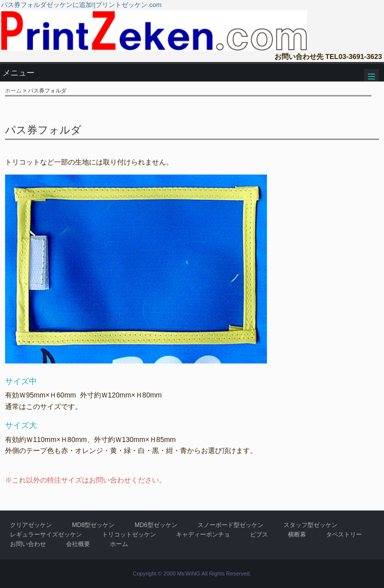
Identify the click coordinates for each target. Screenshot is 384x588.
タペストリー (344, 534)
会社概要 (78, 544)
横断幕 (297, 534)
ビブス (259, 534)
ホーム (13, 90)
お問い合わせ (28, 544)
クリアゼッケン (31, 525)
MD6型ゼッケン (156, 525)
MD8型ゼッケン (93, 525)
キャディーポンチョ (203, 534)
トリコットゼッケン (129, 534)
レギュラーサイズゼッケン (46, 534)
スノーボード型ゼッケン (230, 525)
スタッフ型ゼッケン (310, 525)
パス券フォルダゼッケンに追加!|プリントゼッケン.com (81, 5)
